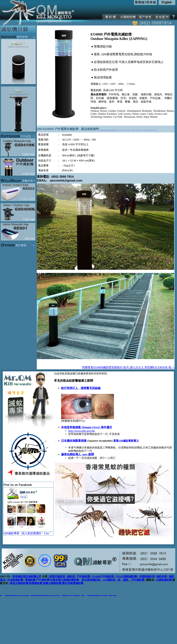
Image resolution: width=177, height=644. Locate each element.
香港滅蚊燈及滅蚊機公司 (27, 576)
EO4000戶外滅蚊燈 (103, 576)
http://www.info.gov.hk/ (82, 431)
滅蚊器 (71, 576)
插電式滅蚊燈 (57, 576)
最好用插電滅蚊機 (73, 583)
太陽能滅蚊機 (164, 580)
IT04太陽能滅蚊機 (126, 576)
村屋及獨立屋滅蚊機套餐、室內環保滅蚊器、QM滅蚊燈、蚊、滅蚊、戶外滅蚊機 (97, 580)
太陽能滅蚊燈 (147, 576)
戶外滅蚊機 (84, 576)
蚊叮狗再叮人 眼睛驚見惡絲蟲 (81, 388)
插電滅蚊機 (35, 583)
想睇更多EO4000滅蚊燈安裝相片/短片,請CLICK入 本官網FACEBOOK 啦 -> (128, 367)
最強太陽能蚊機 (19, 583)
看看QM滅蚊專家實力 (126, 441)
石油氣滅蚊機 (15, 580)
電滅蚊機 (30, 580)
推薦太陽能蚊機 (52, 583)
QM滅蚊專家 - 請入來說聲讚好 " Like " (27, 533)
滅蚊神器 (162, 576)
